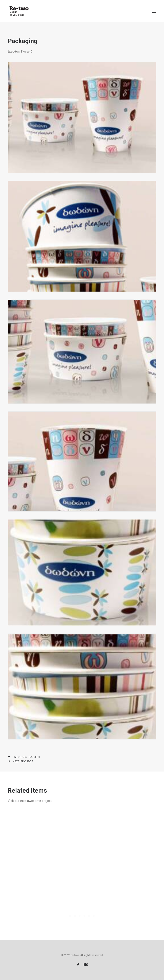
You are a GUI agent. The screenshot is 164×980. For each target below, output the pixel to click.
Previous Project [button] (24, 757)
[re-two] (18, 11)
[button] (154, 11)
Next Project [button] (21, 761)
